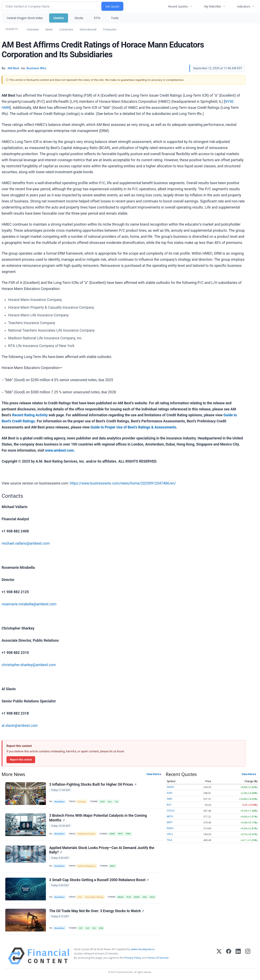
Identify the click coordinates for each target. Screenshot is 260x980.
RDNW (137, 897)
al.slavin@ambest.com (20, 726)
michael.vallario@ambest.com (26, 543)
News (49, 29)
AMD (170, 799)
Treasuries (110, 29)
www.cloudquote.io (143, 949)
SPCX (152, 897)
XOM (101, 928)
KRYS (120, 834)
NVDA (170, 828)
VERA (128, 834)
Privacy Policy (133, 958)
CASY (102, 802)
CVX (87, 928)
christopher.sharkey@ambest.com (29, 665)
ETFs (97, 18)
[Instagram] (248, 956)
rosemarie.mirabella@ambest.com (29, 604)
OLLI (110, 802)
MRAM (121, 897)
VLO (94, 928)
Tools (115, 18)
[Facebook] (229, 956)
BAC (169, 805)
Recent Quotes (178, 6)
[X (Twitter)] (219, 956)
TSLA (170, 840)
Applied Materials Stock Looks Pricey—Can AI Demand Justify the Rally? (102, 850)
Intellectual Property (86, 834)
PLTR (129, 897)
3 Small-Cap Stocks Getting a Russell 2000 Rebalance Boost (99, 880)
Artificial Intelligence (87, 866)
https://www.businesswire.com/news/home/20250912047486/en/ (123, 483)
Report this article (21, 759)
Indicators (244, 6)
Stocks (79, 18)
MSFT (170, 822)
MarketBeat (60, 802)
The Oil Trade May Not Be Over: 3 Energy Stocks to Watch (97, 911)
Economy (82, 802)
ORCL (170, 834)
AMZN (170, 787)
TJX (116, 802)
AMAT (112, 866)
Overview (33, 29)
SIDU (145, 897)
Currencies (66, 29)
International (88, 29)
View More (153, 774)
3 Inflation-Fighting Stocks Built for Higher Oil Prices (93, 784)
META (170, 816)
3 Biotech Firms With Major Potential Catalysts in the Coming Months (98, 818)
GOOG (171, 811)
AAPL (170, 793)
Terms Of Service (158, 958)
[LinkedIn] (238, 956)
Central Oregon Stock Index (25, 18)
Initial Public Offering (94, 897)
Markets (59, 18)
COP (81, 928)
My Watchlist (213, 6)
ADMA (112, 834)
